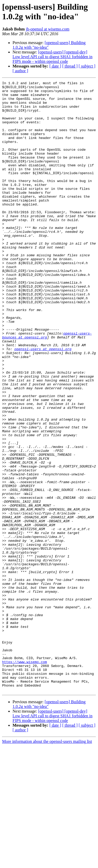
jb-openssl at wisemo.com (48, 29)
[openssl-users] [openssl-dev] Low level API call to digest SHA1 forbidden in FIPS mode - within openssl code (53, 57)
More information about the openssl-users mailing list (47, 863)
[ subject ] (87, 66)
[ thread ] (70, 66)
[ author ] (20, 71)
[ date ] (55, 66)
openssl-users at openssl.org (43, 403)
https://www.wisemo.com (25, 778)
